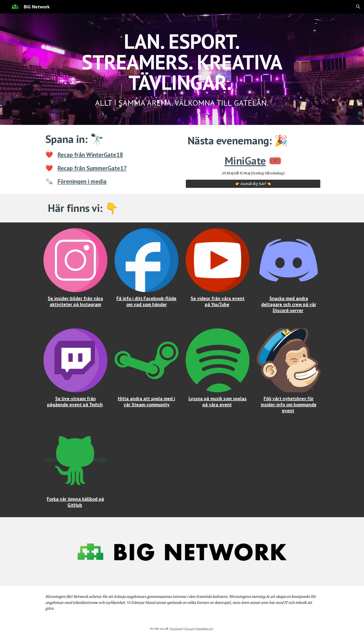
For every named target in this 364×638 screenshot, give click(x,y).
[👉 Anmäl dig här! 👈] (253, 184)
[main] (182, 69)
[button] (358, 7)
